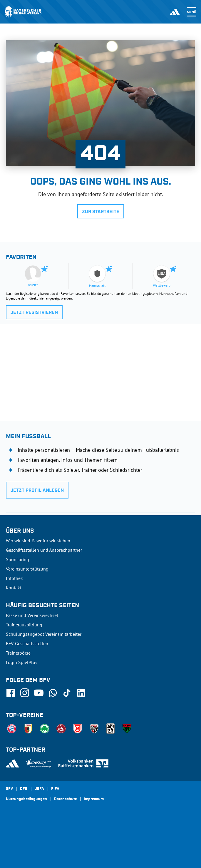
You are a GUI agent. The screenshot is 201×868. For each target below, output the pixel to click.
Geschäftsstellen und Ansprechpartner (44, 550)
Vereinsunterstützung (27, 569)
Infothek (14, 578)
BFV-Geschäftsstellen (27, 643)
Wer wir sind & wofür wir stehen (38, 541)
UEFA (39, 789)
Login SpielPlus (22, 662)
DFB (24, 789)
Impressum (94, 799)
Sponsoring (17, 559)
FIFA (55, 789)
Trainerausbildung (24, 625)
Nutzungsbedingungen (26, 799)
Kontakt (14, 588)
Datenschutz (65, 799)
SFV (9, 789)
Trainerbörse (18, 653)
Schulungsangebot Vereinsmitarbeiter (44, 634)
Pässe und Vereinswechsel (32, 615)
